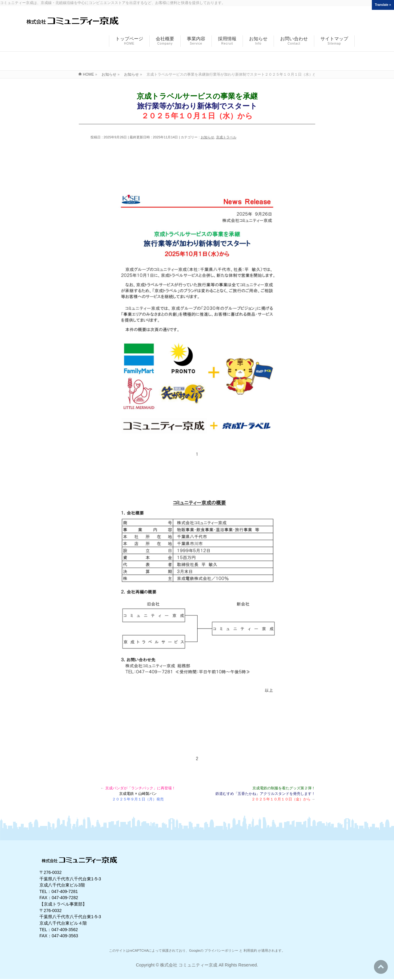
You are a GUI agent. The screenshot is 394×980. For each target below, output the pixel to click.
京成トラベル (226, 137)
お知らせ (207, 137)
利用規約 (250, 950)
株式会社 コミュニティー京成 (189, 965)
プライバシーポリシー (221, 950)
